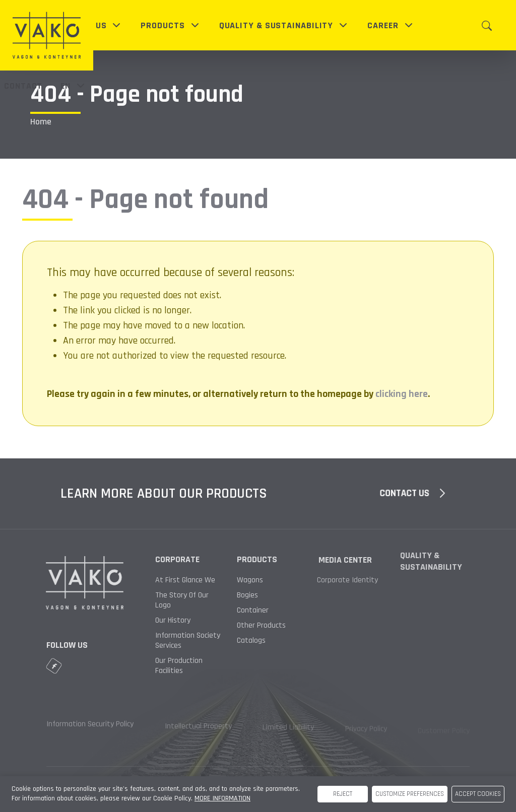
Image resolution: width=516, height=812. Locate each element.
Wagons (250, 580)
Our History (173, 621)
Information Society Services (188, 641)
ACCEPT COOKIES (478, 794)
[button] (94, 25)
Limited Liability (288, 731)
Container (243, 611)
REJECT (343, 794)
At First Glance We (185, 580)
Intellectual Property (198, 730)
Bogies (246, 595)
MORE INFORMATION (222, 798)
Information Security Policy (90, 728)
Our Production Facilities (179, 666)
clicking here (402, 394)
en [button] (74, 86)
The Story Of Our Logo (182, 600)
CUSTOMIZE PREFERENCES (410, 794)
